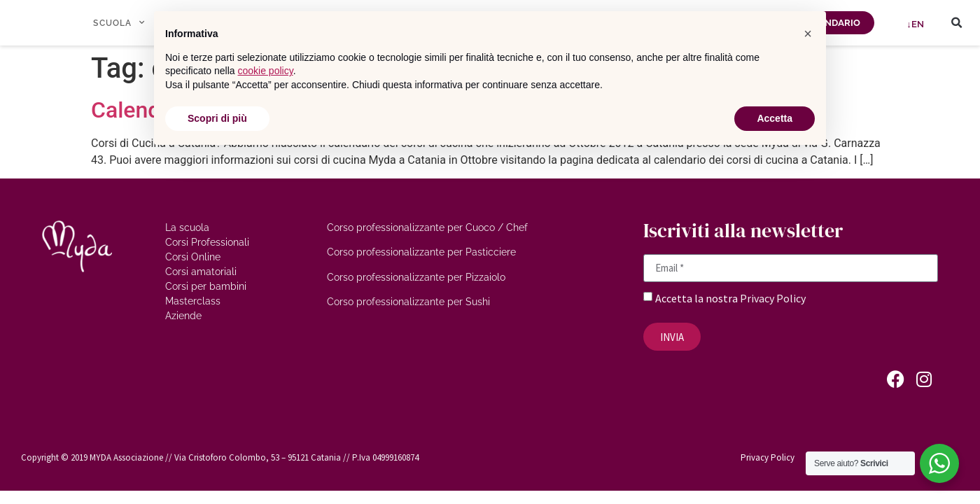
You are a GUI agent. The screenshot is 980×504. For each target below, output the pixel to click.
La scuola (187, 227)
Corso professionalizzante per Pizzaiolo (416, 277)
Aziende (183, 316)
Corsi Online (193, 257)
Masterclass (193, 301)
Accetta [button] (775, 118)
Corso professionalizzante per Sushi (408, 302)
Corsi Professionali (207, 242)
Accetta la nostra (698, 298)
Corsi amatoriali (201, 272)
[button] (957, 23)
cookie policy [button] (266, 71)
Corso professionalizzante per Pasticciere (421, 252)
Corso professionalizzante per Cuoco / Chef (427, 227)
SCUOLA (119, 22)
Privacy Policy (773, 298)
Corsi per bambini (206, 286)
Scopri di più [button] (217, 118)
